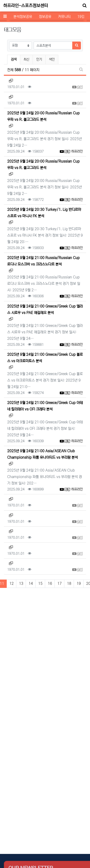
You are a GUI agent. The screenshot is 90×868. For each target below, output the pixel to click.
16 (50, 583)
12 (12, 583)
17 (60, 583)
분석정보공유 (23, 17)
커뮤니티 (64, 17)
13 (21, 583)
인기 (39, 59)
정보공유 (45, 17)
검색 (14, 59)
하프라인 (77, 151)
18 (69, 583)
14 (31, 583)
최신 (26, 59)
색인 (52, 59)
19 (79, 583)
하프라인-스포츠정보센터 (26, 6)
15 (40, 583)
